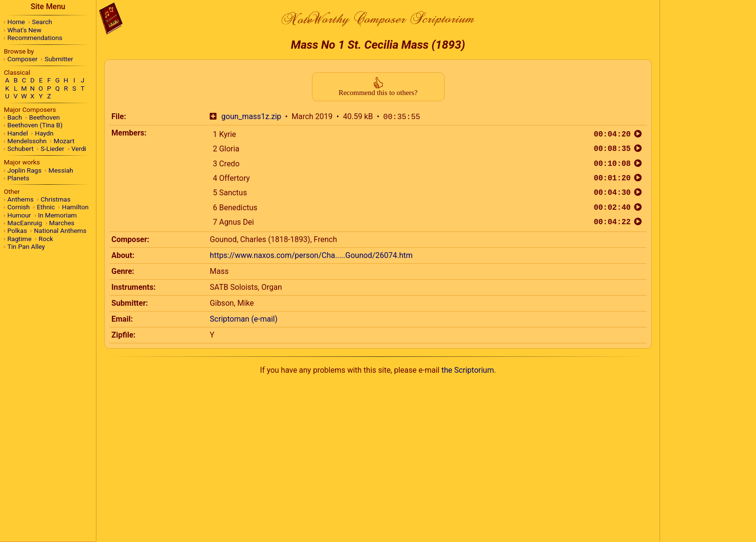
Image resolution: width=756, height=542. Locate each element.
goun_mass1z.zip (251, 117)
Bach (14, 117)
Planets (18, 178)
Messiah (61, 170)
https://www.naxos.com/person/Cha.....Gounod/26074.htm (311, 255)
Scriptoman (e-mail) (243, 319)
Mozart (64, 141)
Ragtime (19, 239)
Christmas (55, 199)
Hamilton (75, 207)
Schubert (20, 149)
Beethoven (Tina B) (35, 125)
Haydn (45, 133)
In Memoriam (58, 215)
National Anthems (61, 230)
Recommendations (35, 38)
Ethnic (46, 207)
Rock (46, 239)
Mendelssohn (27, 141)
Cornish (19, 207)
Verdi (79, 149)
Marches (62, 223)
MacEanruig (25, 223)
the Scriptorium (467, 370)
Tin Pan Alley (26, 246)
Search (42, 22)
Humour (19, 215)
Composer (22, 59)
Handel (18, 133)
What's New (24, 30)
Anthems (20, 199)
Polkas (17, 230)
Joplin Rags (24, 170)
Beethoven (44, 117)
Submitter (59, 59)
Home (16, 22)
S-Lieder (52, 149)
